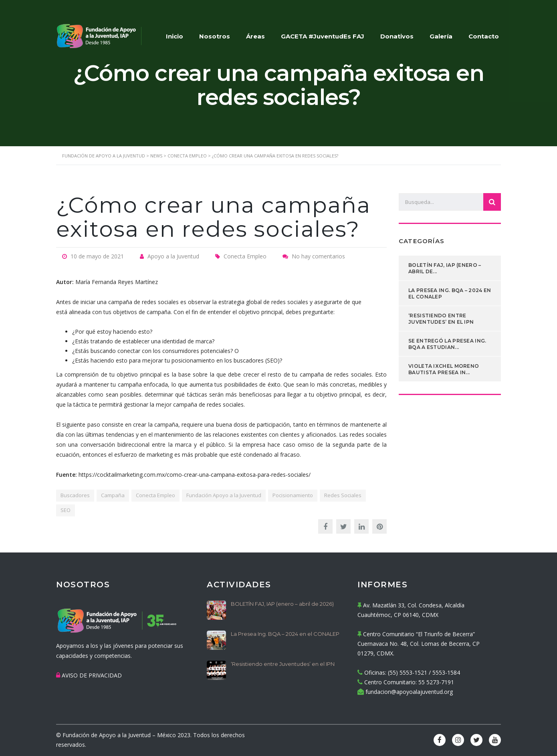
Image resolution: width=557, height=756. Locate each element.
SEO (66, 510)
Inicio (175, 36)
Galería (441, 36)
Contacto (484, 36)
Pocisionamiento (293, 495)
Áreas (255, 36)
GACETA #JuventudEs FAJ (323, 36)
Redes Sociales (343, 495)
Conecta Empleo (155, 495)
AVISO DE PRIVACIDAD (92, 675)
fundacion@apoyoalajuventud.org (409, 692)
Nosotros (215, 36)
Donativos (397, 36)
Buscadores (75, 495)
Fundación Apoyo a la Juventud (224, 495)
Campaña (113, 495)
